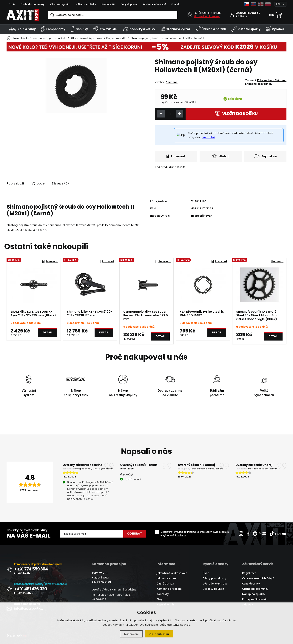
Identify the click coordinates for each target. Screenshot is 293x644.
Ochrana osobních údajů (258, 578)
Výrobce (38, 183)
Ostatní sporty (246, 29)
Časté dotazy (165, 583)
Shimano (172, 82)
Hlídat (221, 156)
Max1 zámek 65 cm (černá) (262, 469)
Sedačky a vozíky (139, 29)
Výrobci (275, 29)
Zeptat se (265, 156)
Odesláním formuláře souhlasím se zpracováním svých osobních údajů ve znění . (195, 534)
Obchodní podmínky (33, 4)
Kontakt (176, 4)
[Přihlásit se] (232, 15)
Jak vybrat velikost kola (172, 573)
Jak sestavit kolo (167, 578)
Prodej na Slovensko (255, 599)
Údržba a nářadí (211, 29)
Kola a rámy (23, 29)
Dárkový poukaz (213, 589)
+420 (31, 569)
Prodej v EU (108, 4)
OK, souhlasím (159, 634)
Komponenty (53, 29)
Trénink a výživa (175, 29)
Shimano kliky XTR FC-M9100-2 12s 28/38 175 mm (90, 314)
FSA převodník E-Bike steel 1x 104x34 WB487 (202, 314)
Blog (159, 599)
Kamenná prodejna (169, 589)
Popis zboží (15, 183)
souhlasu (181, 535)
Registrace (249, 573)
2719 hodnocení (30, 490)
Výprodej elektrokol (216, 583)
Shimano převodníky (259, 84)
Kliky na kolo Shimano (272, 80)
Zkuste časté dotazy (207, 16)
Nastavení (131, 634)
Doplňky (79, 29)
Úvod (206, 573)
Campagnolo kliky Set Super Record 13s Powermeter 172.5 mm (146, 315)
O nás (12, 4)
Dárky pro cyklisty (215, 578)
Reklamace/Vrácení (154, 4)
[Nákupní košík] (279, 15)
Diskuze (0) (60, 183)
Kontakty (163, 594)
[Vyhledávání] (113, 15)
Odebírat (135, 534)
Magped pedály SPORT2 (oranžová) (94, 469)
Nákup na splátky (86, 4)
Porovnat (176, 156)
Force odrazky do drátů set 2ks (207, 469)
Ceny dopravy (129, 4)
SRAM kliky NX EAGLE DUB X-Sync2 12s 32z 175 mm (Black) (33, 314)
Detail (47, 332)
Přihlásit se (242, 16)
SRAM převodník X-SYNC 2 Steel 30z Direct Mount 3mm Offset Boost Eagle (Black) (258, 315)
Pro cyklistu (105, 29)
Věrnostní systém (60, 4)
